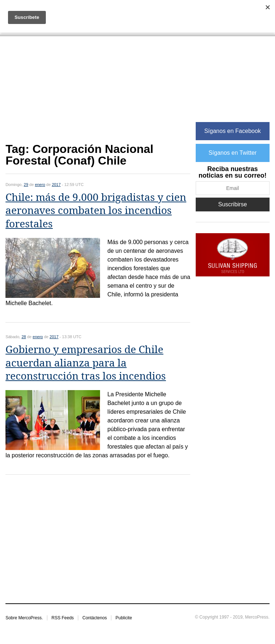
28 (24, 337)
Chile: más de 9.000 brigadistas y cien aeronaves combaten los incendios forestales (96, 211)
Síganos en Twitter (232, 153)
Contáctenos (94, 618)
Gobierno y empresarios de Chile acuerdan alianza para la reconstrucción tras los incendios (86, 363)
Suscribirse (233, 204)
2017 (56, 185)
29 (26, 185)
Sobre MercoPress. (24, 618)
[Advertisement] (98, 93)
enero (40, 185)
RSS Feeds (62, 618)
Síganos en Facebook (232, 131)
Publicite (124, 618)
